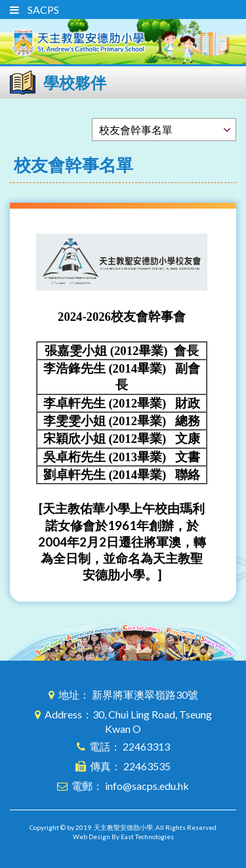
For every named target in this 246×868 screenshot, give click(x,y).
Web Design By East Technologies (123, 837)
